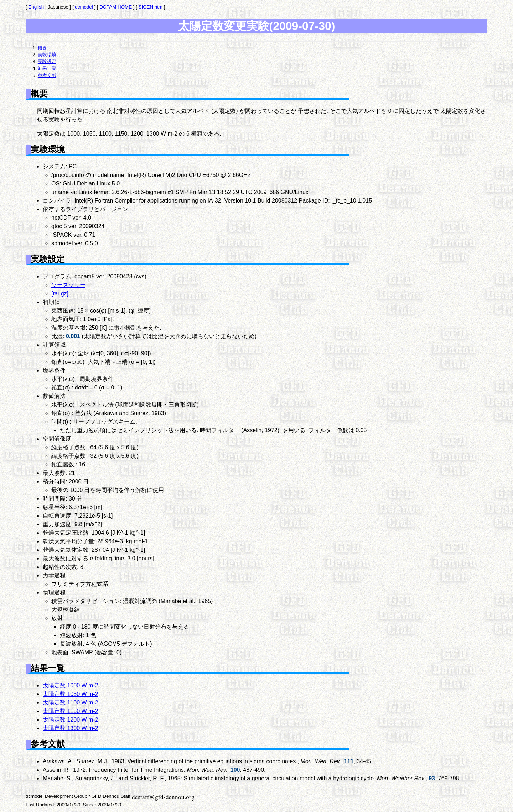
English (36, 7)
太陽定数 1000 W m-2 (71, 685)
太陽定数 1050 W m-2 (71, 694)
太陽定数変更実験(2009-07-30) (257, 26)
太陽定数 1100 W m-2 (71, 703)
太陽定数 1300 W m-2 (71, 728)
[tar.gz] (60, 294)
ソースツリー (68, 285)
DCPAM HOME (116, 7)
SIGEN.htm (151, 7)
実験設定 (47, 61)
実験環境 (47, 55)
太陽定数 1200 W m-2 (71, 720)
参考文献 (47, 75)
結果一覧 (47, 68)
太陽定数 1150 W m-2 (71, 711)
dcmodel (84, 7)
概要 (42, 48)
